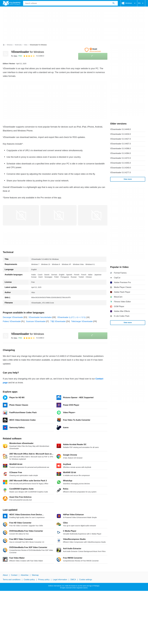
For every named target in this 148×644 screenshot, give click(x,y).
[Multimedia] (18, 45)
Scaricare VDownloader (36, 321)
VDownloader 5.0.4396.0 (120, 149)
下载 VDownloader (58, 321)
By (14, 56)
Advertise (25, 575)
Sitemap (35, 575)
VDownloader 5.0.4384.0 (120, 153)
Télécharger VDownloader (82, 321)
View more (128, 179)
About (5, 575)
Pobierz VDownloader (12, 321)
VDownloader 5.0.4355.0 (120, 163)
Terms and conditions (12, 580)
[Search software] (114, 3)
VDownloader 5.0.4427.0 (120, 139)
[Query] (70, 3)
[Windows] (10, 45)
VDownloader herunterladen (40, 317)
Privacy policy (44, 580)
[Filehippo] (12, 3)
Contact (14, 575)
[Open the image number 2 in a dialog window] (96, 215)
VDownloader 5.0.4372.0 (120, 158)
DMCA (73, 580)
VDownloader (28, 52)
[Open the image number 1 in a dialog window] (58, 215)
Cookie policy (29, 580)
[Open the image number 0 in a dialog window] (21, 215)
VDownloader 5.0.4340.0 (120, 168)
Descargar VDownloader (13, 317)
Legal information (60, 580)
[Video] (26, 45)
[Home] (4, 45)
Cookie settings (86, 580)
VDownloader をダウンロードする (72, 317)
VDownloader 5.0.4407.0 (120, 144)
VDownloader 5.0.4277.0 (120, 173)
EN (141, 3)
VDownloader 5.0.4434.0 (120, 134)
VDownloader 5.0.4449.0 (120, 129)
